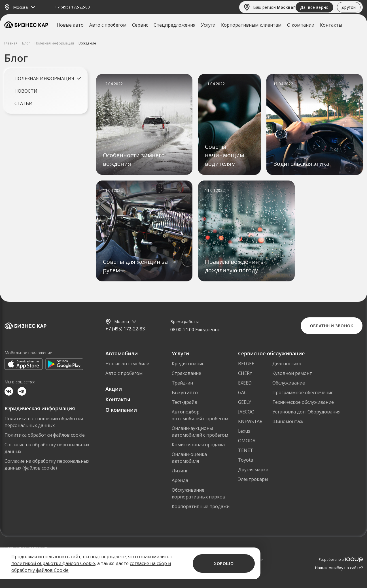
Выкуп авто (185, 392)
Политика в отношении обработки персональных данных (44, 422)
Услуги (208, 25)
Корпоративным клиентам (251, 25)
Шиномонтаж (288, 421)
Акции (114, 389)
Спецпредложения (174, 25)
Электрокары (253, 479)
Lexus (244, 431)
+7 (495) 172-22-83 (72, 7)
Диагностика (287, 364)
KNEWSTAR (250, 421)
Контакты (331, 25)
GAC (242, 392)
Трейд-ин (182, 383)
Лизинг (180, 471)
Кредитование (188, 364)
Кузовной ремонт (292, 373)
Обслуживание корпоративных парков (199, 493)
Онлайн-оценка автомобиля (189, 458)
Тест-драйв (184, 402)
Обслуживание (289, 383)
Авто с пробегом (108, 25)
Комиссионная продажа (198, 445)
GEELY (245, 402)
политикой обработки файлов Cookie (53, 563)
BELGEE (246, 364)
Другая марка (253, 470)
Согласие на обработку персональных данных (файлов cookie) (47, 464)
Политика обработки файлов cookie (45, 435)
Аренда (180, 480)
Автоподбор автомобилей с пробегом (200, 415)
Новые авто (70, 25)
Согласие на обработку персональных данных (47, 448)
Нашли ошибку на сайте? (339, 568)
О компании (301, 25)
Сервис (140, 25)
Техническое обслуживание (303, 402)
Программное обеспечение (303, 392)
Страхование (186, 373)
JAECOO (246, 412)
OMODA (247, 441)
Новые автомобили (127, 364)
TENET (246, 450)
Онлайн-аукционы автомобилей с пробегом (200, 432)
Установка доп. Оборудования (306, 412)
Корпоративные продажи (201, 506)
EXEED (245, 383)
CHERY (245, 373)
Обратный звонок (332, 326)
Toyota (246, 460)
